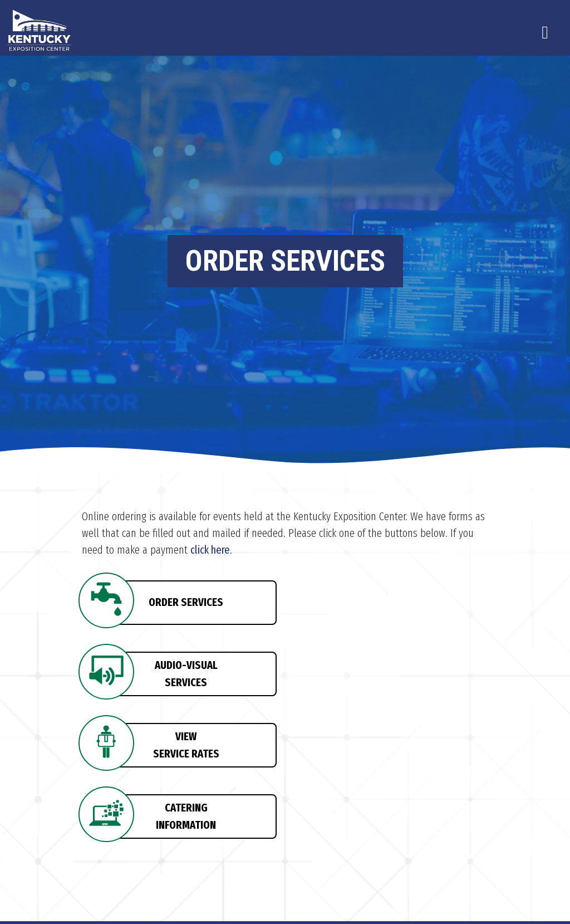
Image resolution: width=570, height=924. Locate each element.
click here (210, 550)
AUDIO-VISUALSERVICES (186, 673)
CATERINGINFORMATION (186, 816)
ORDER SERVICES (186, 602)
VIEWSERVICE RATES (186, 745)
